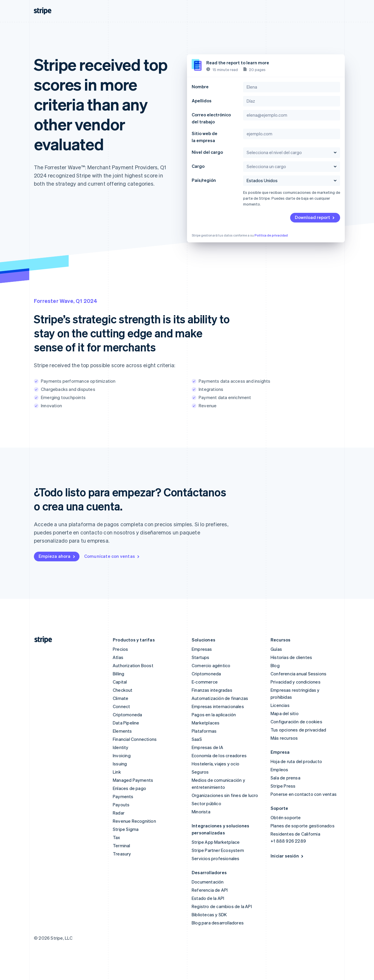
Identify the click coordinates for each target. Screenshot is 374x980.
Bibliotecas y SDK (209, 915)
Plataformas (204, 731)
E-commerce (205, 682)
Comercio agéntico (211, 665)
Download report (315, 217)
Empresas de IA (207, 747)
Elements (122, 731)
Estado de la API (208, 898)
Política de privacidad (271, 235)
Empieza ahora (57, 556)
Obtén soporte (286, 817)
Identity (121, 747)
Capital (120, 682)
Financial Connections (135, 739)
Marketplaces (206, 723)
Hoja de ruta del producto (296, 761)
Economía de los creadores (219, 755)
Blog (275, 665)
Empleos (279, 769)
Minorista (201, 812)
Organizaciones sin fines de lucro (225, 795)
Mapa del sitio (285, 713)
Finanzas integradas (212, 690)
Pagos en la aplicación (214, 715)
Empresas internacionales (218, 706)
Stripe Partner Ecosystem (218, 850)
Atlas (118, 657)
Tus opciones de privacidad (298, 730)
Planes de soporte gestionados (303, 826)
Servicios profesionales (216, 858)
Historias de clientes (291, 657)
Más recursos (284, 738)
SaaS (197, 739)
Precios (120, 649)
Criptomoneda (127, 715)
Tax (117, 837)
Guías (276, 649)
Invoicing (122, 755)
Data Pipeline (126, 723)
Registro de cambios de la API (222, 906)
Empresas (202, 649)
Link (117, 772)
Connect (121, 706)
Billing (118, 674)
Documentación (208, 882)
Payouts (121, 805)
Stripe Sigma (126, 829)
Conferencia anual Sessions (298, 674)
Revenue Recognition (134, 821)
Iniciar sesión (287, 856)
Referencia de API (210, 890)
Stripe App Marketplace (216, 842)
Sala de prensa (285, 778)
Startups (201, 657)
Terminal (122, 846)
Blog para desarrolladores (218, 923)
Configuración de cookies (296, 722)
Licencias (280, 705)
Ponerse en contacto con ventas (304, 794)
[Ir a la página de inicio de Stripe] (41, 640)
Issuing (120, 764)
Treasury (122, 854)
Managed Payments (133, 780)
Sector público (206, 803)
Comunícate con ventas (112, 556)
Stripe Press (283, 786)
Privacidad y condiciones (296, 682)
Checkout (123, 690)
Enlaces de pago (129, 788)
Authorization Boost (133, 665)
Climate (121, 698)
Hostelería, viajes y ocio (215, 764)
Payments (123, 796)
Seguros (200, 772)
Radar (119, 813)
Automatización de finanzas (220, 698)
